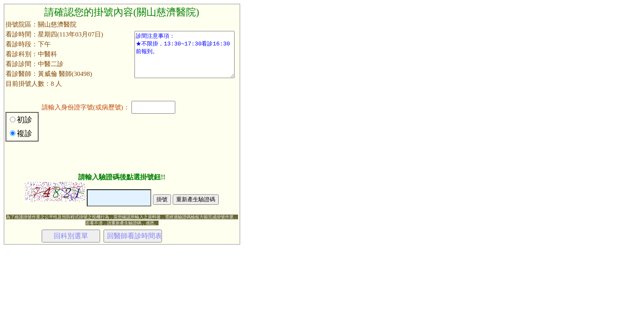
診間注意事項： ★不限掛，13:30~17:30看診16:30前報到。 (185, 55)
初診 (24, 120)
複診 (24, 133)
